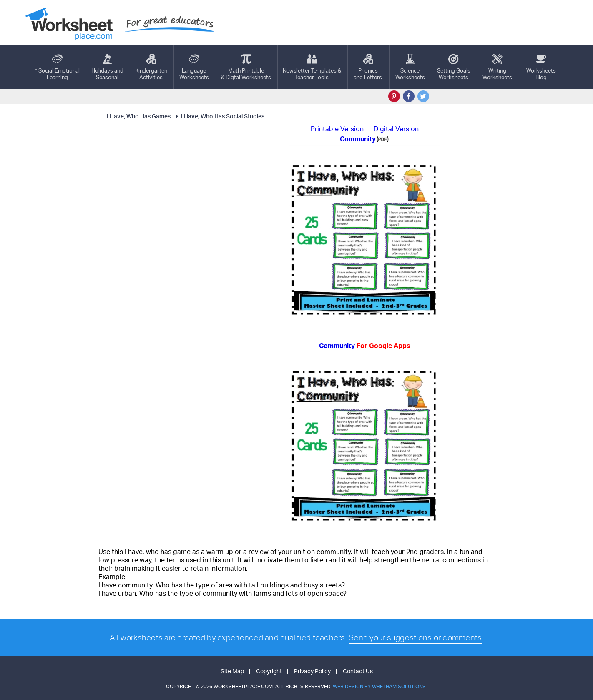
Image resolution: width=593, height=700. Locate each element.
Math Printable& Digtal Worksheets (246, 67)
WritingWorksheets (497, 67)
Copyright (269, 671)
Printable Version (337, 129)
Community (365, 346)
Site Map (232, 671)
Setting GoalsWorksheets (454, 67)
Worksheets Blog (541, 67)
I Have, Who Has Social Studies (219, 116)
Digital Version (396, 129)
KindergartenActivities (151, 67)
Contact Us (358, 671)
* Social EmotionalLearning (57, 67)
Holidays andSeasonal (107, 67)
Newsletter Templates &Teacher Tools (312, 67)
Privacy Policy (312, 671)
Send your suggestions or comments (415, 637)
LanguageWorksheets (194, 67)
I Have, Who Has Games (139, 116)
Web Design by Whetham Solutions (379, 686)
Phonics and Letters (368, 67)
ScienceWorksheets (410, 67)
